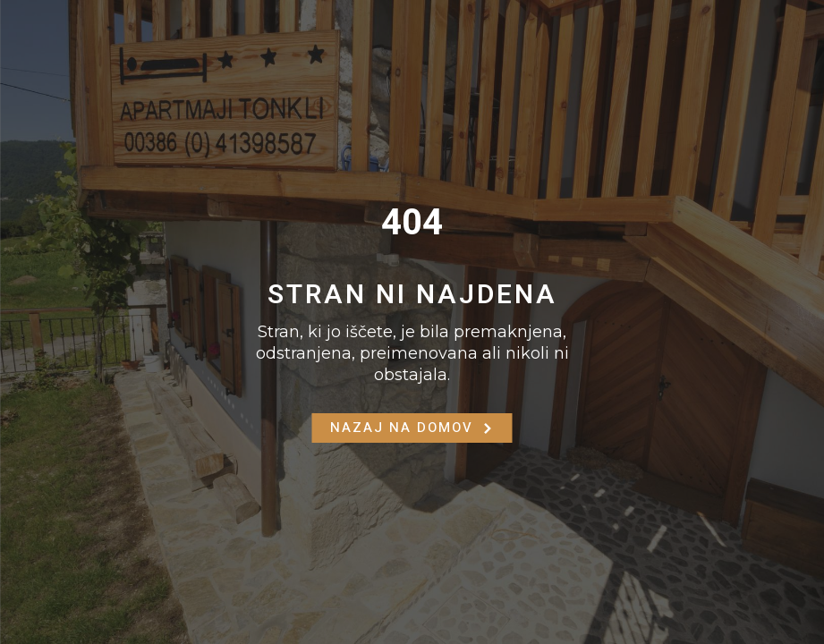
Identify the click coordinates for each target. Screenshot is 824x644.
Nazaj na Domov (412, 428)
